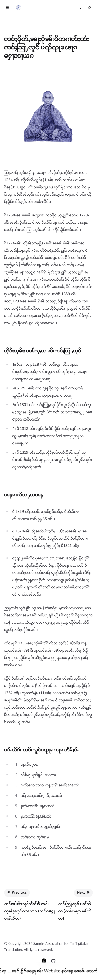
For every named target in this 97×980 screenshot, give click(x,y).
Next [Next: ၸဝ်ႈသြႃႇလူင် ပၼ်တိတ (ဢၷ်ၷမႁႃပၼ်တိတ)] (84, 893)
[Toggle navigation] (7, 7)
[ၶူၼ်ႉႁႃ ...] (79, 7)
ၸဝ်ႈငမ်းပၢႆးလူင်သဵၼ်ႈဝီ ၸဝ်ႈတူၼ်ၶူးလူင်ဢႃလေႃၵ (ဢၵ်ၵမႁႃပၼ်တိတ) (29, 911)
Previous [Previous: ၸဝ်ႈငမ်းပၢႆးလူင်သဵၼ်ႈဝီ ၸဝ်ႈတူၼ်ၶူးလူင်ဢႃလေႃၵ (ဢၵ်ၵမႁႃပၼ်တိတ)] (17, 893)
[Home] (19, 7)
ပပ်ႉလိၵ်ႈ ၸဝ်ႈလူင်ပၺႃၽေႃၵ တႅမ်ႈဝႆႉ (42, 750)
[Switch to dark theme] (90, 7)
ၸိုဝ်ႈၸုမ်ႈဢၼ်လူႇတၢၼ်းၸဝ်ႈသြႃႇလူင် (43, 351)
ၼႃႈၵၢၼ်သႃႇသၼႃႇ (24, 495)
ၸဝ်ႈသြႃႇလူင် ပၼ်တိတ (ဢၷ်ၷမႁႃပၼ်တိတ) (75, 911)
